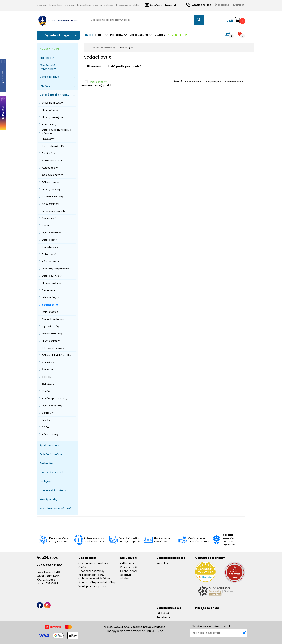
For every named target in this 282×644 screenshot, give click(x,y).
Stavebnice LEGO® (53, 103)
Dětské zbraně (50, 182)
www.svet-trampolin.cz (50, 5)
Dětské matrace (51, 233)
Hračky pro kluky (52, 283)
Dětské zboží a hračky (104, 47)
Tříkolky (46, 377)
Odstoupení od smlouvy (94, 563)
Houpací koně (50, 110)
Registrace (163, 617)
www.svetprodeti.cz (130, 5)
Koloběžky (48, 362)
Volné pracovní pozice (92, 586)
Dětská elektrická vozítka (57, 355)
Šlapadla (47, 370)
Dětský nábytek (51, 297)
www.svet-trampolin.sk (78, 5)
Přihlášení (163, 614)
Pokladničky (49, 124)
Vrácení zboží (129, 567)
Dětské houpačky (52, 406)
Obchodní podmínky (91, 571)
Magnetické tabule (53, 319)
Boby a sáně (49, 254)
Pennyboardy (50, 247)
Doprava (125, 575)
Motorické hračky (52, 334)
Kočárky (47, 391)
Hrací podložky (51, 341)
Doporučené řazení (234, 82)
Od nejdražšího (193, 82)
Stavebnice (49, 290)
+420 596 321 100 (50, 565)
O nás (82, 567)
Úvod (89, 35)
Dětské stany (49, 240)
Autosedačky (50, 168)
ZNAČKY (160, 35)
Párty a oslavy (50, 434)
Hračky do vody (51, 189)
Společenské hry (52, 161)
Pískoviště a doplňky (54, 146)
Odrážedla (48, 384)
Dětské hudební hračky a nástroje (57, 132)
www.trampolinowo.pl (105, 5)
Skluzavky (48, 413)
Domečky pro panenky (55, 269)
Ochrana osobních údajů (94, 579)
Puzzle (46, 225)
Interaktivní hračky (53, 197)
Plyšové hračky (51, 326)
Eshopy (112, 631)
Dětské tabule (50, 312)
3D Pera (47, 427)
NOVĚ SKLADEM (177, 35)
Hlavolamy (48, 139)
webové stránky (130, 631)
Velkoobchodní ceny (91, 575)
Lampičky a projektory (55, 211)
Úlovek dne (222, 5)
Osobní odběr (129, 571)
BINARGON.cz (154, 631)
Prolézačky (49, 153)
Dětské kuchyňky (52, 276)
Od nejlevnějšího (212, 82)
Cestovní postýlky (52, 175)
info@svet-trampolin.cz (163, 5)
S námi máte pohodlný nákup (97, 582)
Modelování (49, 218)
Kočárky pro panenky (55, 398)
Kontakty (162, 563)
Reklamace (127, 563)
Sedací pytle (50, 305)
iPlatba (124, 579)
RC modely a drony (53, 348)
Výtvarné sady (50, 261)
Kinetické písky (51, 204)
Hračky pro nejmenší (54, 117)
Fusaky (46, 420)
